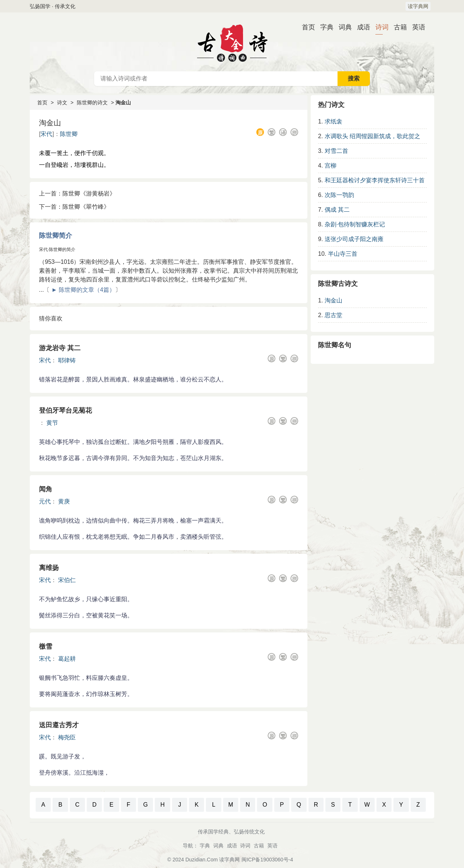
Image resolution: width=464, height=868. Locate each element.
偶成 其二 (337, 210)
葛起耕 (67, 659)
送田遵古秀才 (59, 725)
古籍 (397, 27)
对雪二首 (336, 151)
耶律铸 (67, 360)
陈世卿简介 (56, 236)
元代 (45, 501)
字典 (324, 27)
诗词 (379, 27)
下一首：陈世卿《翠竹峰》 (74, 207)
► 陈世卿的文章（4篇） (83, 290)
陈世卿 (69, 134)
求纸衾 (333, 121)
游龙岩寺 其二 (60, 348)
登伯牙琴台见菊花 (65, 410)
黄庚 (64, 501)
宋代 (46, 134)
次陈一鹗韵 (339, 195)
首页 (306, 27)
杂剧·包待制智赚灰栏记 (355, 224)
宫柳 (331, 166)
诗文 (62, 103)
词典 (342, 27)
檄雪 (46, 646)
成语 (361, 27)
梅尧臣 (67, 737)
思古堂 (333, 315)
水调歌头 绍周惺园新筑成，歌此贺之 (372, 136)
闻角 (46, 489)
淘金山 (333, 300)
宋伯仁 (67, 580)
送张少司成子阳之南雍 (354, 239)
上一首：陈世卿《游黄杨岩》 (77, 193)
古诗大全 (232, 42)
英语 (416, 27)
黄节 (52, 423)
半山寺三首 (343, 254)
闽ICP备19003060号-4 (267, 860)
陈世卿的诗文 (92, 103)
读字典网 (418, 6)
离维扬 (49, 568)
